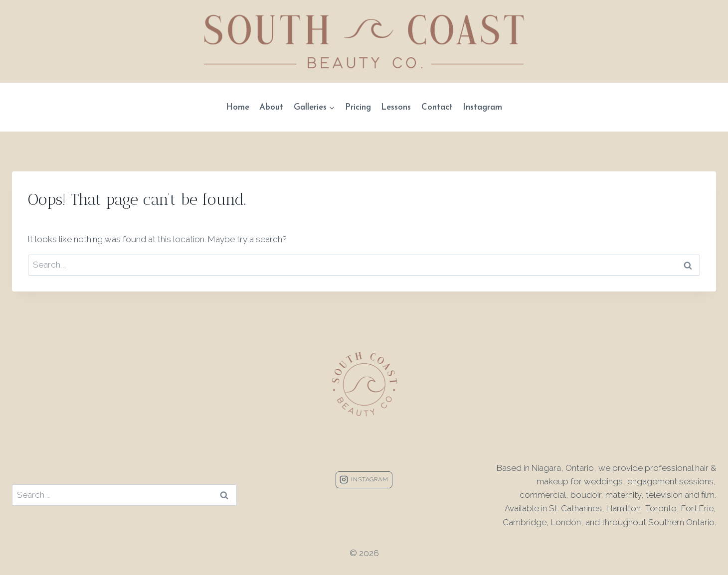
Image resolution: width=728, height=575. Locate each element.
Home (238, 107)
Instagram (482, 107)
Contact (437, 107)
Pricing (358, 107)
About (271, 107)
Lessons (396, 107)
